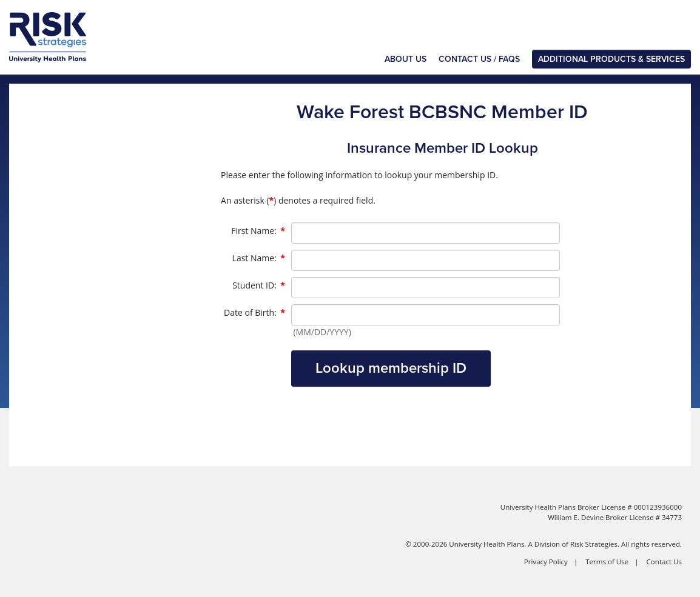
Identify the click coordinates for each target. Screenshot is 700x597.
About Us (406, 59)
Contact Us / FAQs (479, 59)
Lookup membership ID (391, 368)
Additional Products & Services (611, 59)
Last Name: (259, 258)
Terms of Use (607, 562)
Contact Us (664, 562)
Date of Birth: (254, 313)
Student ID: (259, 285)
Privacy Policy (546, 562)
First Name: (258, 231)
